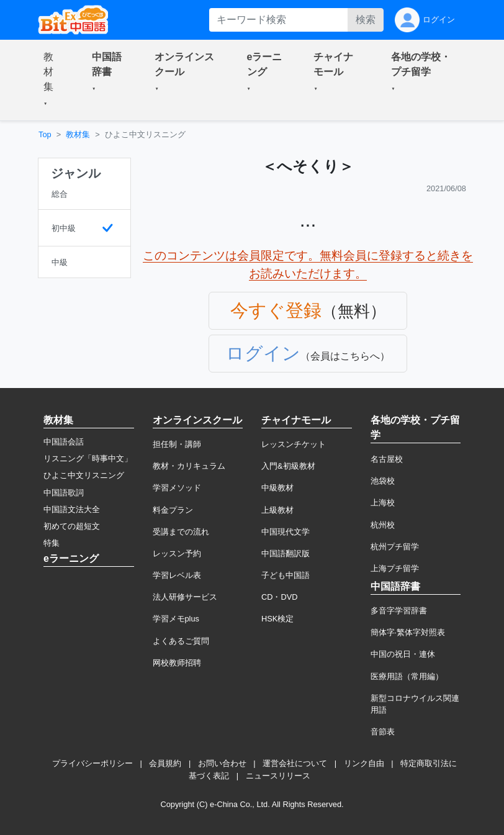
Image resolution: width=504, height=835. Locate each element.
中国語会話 (64, 442)
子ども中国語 (286, 575)
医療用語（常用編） (407, 676)
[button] (53, 80)
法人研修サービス (185, 597)
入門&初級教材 (288, 466)
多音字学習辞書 (399, 611)
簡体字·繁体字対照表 (408, 632)
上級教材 (277, 510)
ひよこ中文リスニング (84, 475)
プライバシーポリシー (92, 763)
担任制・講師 (177, 444)
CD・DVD (280, 597)
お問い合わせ (222, 763)
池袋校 (383, 481)
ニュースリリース (278, 776)
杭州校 (383, 525)
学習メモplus (176, 619)
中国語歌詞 (64, 493)
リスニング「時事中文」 (88, 458)
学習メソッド (177, 488)
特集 (52, 543)
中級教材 (277, 488)
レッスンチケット (294, 444)
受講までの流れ (181, 532)
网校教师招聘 (177, 663)
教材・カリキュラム (189, 466)
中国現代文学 (286, 532)
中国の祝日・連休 (403, 654)
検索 (366, 20)
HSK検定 (277, 619)
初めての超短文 (72, 526)
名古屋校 (387, 459)
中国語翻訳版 (286, 553)
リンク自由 (364, 763)
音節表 (383, 732)
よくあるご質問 (181, 641)
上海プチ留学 (395, 568)
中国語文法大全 (72, 509)
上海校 (383, 503)
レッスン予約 (177, 553)
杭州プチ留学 (395, 547)
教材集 (78, 134)
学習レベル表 (177, 575)
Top (45, 134)
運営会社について (295, 763)
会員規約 (165, 763)
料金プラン (173, 510)
